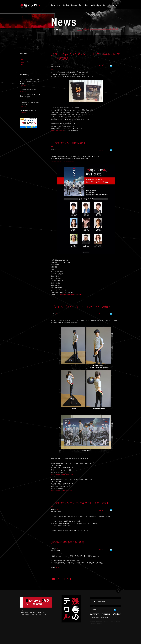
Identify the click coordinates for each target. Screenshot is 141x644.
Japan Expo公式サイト (58, 131)
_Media (22, 67)
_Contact (93, 618)
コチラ (57, 567)
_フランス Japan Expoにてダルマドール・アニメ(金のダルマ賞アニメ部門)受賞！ (30, 82)
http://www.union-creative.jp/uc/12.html (62, 475)
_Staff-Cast (32, 612)
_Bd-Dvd (44, 614)
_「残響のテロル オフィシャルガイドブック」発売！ (80, 503)
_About (97, 618)
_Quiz (40, 614)
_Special (27, 614)
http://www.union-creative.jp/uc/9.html (62, 491)
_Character (39, 612)
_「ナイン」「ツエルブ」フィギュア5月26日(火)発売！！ (82, 307)
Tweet (101, 66)
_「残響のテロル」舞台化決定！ (68, 143)
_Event (58, 149)
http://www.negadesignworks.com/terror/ (62, 161)
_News (22, 612)
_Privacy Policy (104, 618)
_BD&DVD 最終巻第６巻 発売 (68, 542)
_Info (57, 65)
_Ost (36, 614)
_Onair (22, 62)
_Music (22, 614)
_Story (44, 612)
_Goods (32, 614)
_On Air (26, 612)
